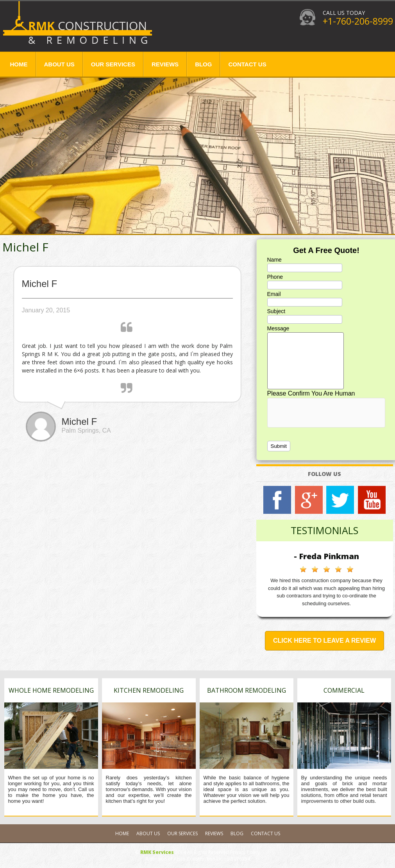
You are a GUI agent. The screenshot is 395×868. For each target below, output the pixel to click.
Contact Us (247, 64)
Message (278, 328)
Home (19, 64)
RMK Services (157, 852)
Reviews (165, 64)
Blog (203, 64)
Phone (275, 277)
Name (274, 260)
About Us (59, 64)
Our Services (113, 64)
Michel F (25, 247)
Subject (276, 311)
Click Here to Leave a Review (324, 641)
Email (274, 294)
